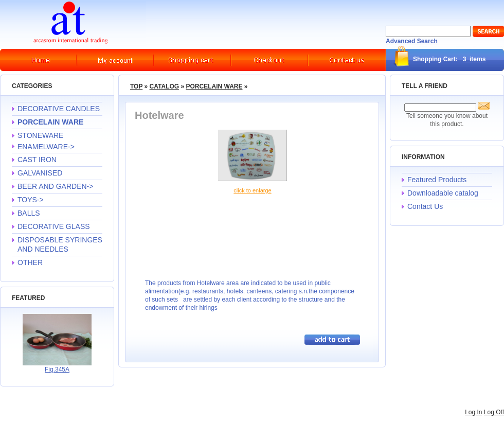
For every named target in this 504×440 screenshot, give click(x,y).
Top (136, 86)
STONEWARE (40, 135)
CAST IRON (37, 160)
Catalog (165, 86)
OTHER (30, 262)
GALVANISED (40, 173)
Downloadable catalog (443, 193)
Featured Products (437, 180)
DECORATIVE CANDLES (59, 109)
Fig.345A (57, 369)
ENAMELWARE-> (46, 147)
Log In (473, 412)
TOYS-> (31, 200)
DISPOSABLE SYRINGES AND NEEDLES (60, 244)
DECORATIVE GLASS (54, 226)
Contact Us (425, 206)
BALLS (29, 213)
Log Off (494, 412)
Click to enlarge (252, 190)
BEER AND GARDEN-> (55, 186)
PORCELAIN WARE (214, 86)
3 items (474, 59)
